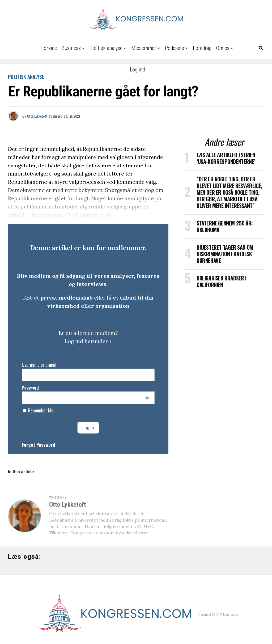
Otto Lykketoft (37, 116)
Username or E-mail (39, 365)
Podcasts (175, 48)
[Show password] (147, 398)
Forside (49, 48)
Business (71, 48)
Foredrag (202, 48)
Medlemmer (144, 48)
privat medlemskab (67, 298)
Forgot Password (38, 445)
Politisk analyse (106, 48)
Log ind (137, 70)
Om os (223, 48)
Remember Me (38, 410)
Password (30, 387)
